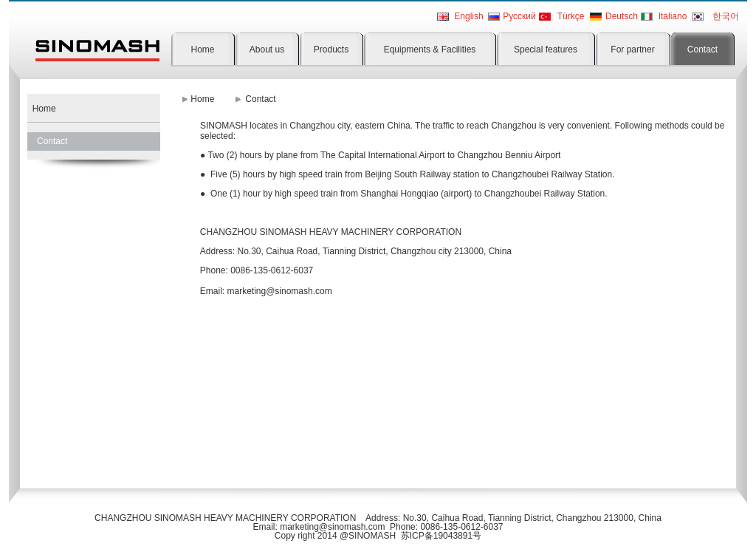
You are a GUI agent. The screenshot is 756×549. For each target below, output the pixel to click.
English (468, 16)
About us (267, 50)
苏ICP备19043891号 (441, 536)
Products (331, 50)
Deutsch (622, 16)
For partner (632, 50)
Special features (546, 50)
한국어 (726, 16)
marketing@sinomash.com (279, 291)
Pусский (519, 16)
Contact (702, 50)
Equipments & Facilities (430, 50)
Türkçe (571, 16)
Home (202, 50)
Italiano (673, 16)
